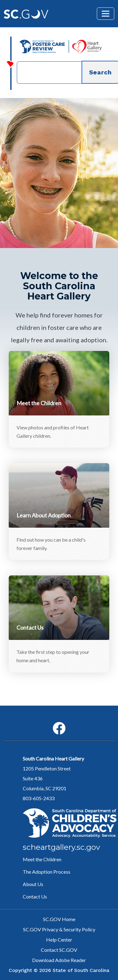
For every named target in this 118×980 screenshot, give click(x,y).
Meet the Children (42, 859)
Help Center (59, 940)
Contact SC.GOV (59, 950)
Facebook (54, 722)
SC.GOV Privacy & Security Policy (59, 929)
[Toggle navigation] (106, 14)
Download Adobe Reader (59, 960)
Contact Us (35, 896)
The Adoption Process (47, 872)
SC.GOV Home (59, 919)
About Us (33, 884)
